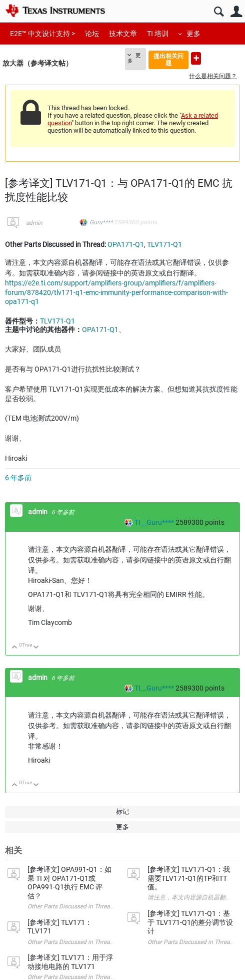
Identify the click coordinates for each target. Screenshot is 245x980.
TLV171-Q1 (164, 244)
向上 (15, 648)
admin (34, 223)
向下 (36, 648)
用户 (236, 12)
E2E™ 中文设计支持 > (42, 34)
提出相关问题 (168, 59)
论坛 (92, 34)
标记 (122, 811)
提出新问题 (196, 58)
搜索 (219, 12)
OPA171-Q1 (126, 244)
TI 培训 (158, 34)
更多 (193, 34)
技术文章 (123, 34)
